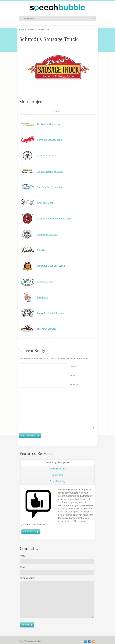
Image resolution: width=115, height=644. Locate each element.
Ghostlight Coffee (46, 203)
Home (22, 29)
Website (74, 385)
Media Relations (57, 469)
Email (73, 375)
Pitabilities (42, 250)
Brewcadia (42, 297)
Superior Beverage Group (50, 171)
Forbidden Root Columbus (50, 313)
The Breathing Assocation (50, 187)
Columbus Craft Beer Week (51, 266)
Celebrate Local (45, 282)
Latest (57, 111)
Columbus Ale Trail (47, 156)
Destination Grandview (49, 124)
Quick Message (28, 578)
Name (74, 366)
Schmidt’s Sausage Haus (50, 140)
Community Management (57, 462)
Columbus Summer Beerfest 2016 (54, 219)
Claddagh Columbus (47, 234)
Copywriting (58, 475)
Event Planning (57, 481)
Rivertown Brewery (47, 329)
